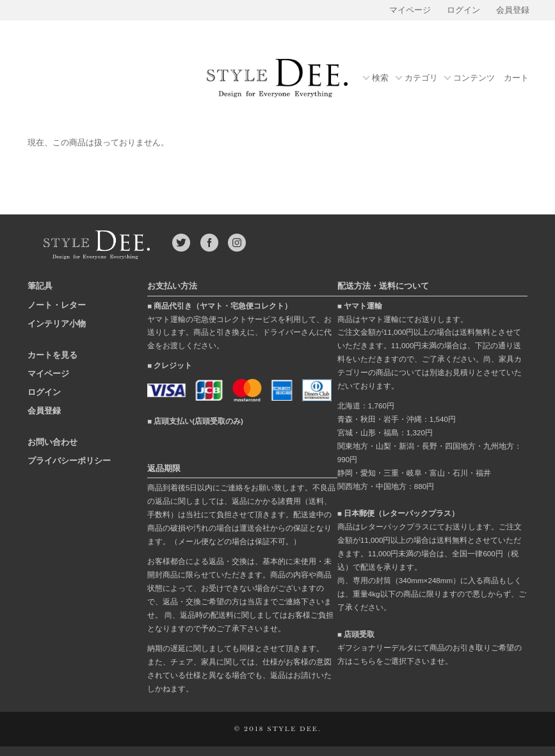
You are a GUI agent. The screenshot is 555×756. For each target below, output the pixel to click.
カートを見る (52, 355)
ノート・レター (57, 305)
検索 (380, 78)
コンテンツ (474, 78)
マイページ (410, 10)
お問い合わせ (52, 442)
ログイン (463, 10)
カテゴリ (421, 78)
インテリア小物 (57, 324)
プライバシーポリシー (69, 461)
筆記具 (40, 286)
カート (516, 78)
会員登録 (513, 10)
